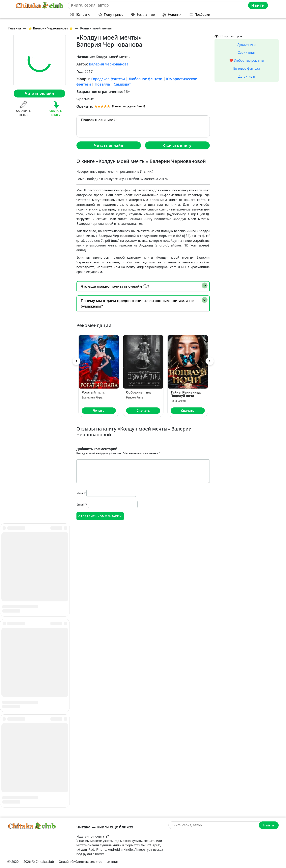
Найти (258, 5)
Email (82, 504)
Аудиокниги (246, 45)
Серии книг (246, 53)
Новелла (102, 84)
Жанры (81, 15)
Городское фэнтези (108, 79)
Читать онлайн (39, 93)
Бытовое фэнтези (246, 68)
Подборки (202, 15)
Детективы (247, 76)
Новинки (175, 15)
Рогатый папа (93, 392)
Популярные (114, 15)
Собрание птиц (139, 392)
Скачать (143, 411)
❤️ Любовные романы (247, 60)
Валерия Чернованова (109, 64)
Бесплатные (146, 15)
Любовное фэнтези (145, 79)
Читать (99, 411)
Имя (81, 493)
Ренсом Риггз (135, 397)
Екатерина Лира (92, 397)
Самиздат (122, 84)
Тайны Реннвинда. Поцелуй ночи (186, 394)
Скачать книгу (177, 145)
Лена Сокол (178, 401)
